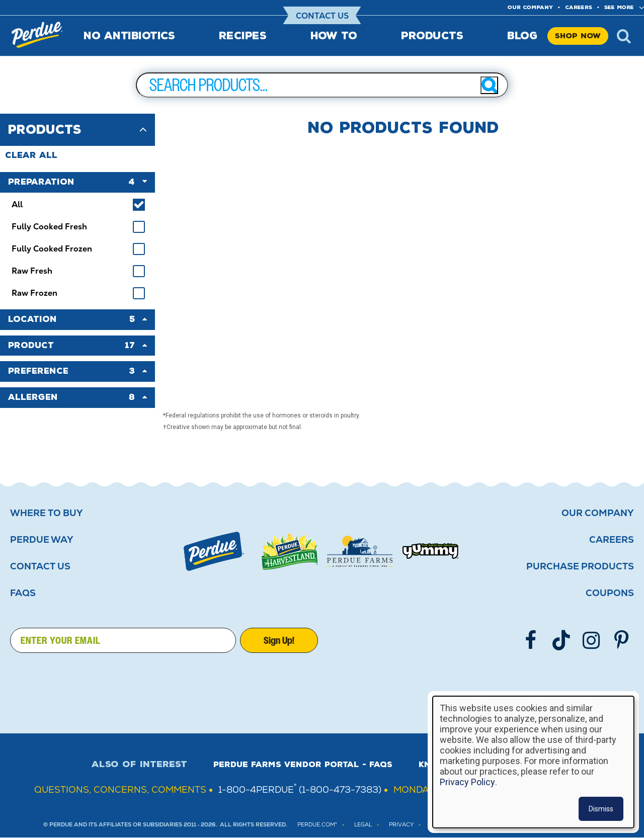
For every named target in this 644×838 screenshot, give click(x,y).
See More (619, 7)
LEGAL (363, 825)
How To (334, 36)
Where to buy (47, 513)
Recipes (243, 36)
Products (432, 36)
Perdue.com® (317, 825)
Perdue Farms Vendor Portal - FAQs (303, 765)
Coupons (610, 593)
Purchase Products (580, 566)
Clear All (31, 155)
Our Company (598, 513)
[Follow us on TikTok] (561, 640)
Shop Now (578, 36)
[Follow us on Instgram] (591, 640)
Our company (530, 7)
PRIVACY (401, 825)
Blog (522, 36)
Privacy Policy (467, 782)
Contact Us (322, 16)
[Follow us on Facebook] (531, 640)
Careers (579, 7)
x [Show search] (624, 36)
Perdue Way (42, 540)
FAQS (23, 593)
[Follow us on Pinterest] (621, 640)
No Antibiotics (129, 36)
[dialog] (533, 762)
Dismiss (601, 809)
